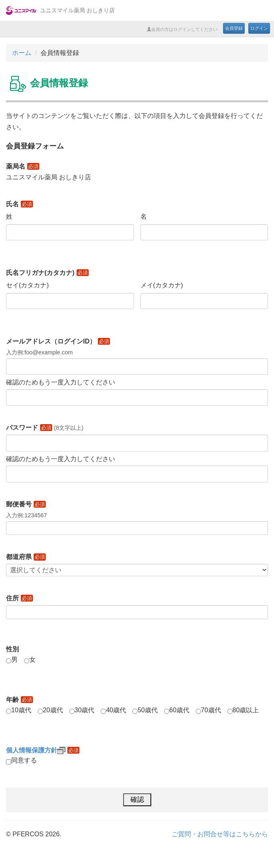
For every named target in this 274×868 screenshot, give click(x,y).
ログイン (259, 28)
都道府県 (26, 557)
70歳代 (211, 710)
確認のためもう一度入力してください (61, 382)
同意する (24, 760)
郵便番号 (26, 504)
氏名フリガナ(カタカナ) (47, 273)
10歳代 (21, 710)
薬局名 (23, 166)
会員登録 (234, 28)
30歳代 (85, 710)
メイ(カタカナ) (162, 285)
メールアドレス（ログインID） (58, 341)
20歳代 (53, 710)
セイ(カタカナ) (27, 285)
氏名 (19, 204)
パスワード (29, 428)
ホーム (22, 53)
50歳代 (148, 710)
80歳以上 (246, 710)
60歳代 (179, 710)
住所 (19, 598)
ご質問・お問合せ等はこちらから (220, 834)
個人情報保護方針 (36, 750)
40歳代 (116, 710)
